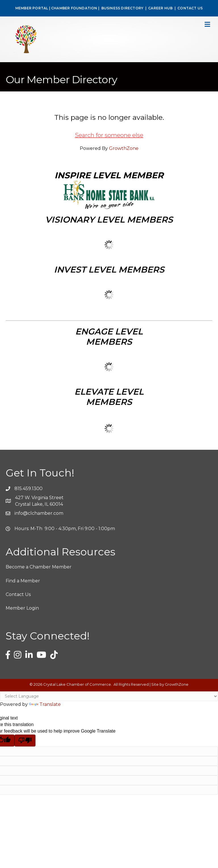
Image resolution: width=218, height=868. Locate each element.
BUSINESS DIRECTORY (122, 8)
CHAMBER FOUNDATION (74, 8)
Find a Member (23, 581)
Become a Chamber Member (39, 567)
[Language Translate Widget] (109, 696)
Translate (45, 704)
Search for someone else (109, 135)
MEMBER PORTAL (32, 8)
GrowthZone (124, 148)
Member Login (22, 608)
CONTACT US (190, 8)
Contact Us (18, 594)
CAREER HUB (160, 8)
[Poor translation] (25, 741)
